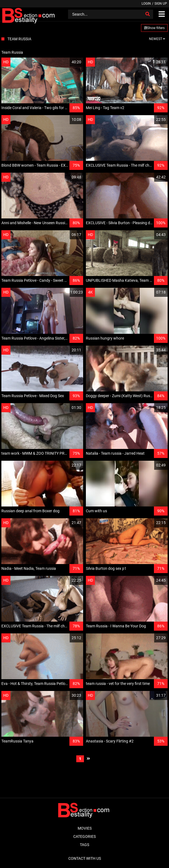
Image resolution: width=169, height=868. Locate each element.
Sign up (161, 4)
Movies (85, 828)
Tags (84, 845)
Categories (84, 836)
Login (146, 4)
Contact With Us (85, 858)
